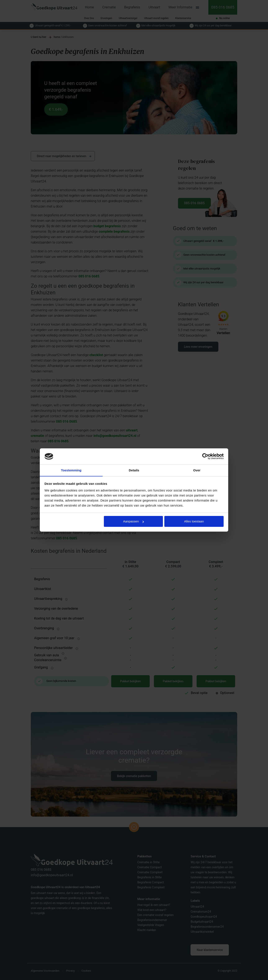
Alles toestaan (194, 521)
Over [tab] (197, 470)
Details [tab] (134, 470)
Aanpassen (133, 521)
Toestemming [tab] (71, 470)
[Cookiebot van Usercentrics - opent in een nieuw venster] (205, 456)
